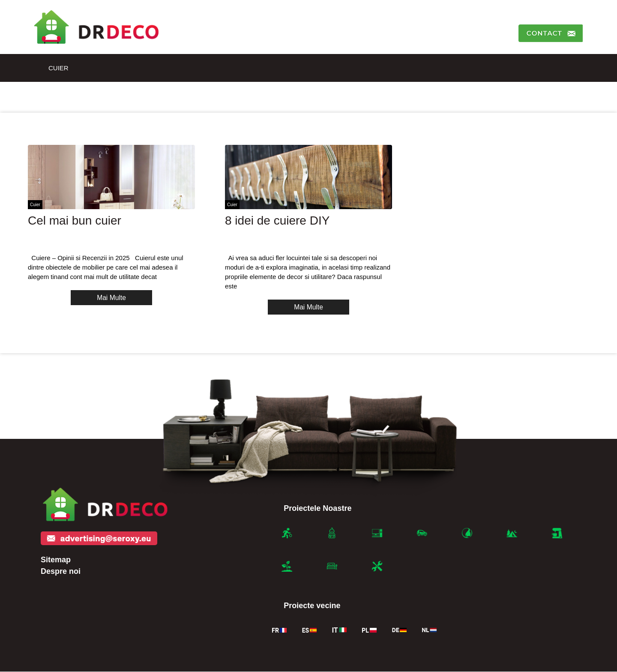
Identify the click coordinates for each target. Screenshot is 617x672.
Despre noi (61, 571)
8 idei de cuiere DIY (277, 220)
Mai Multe (111, 298)
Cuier (58, 68)
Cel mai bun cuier (75, 220)
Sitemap (56, 560)
